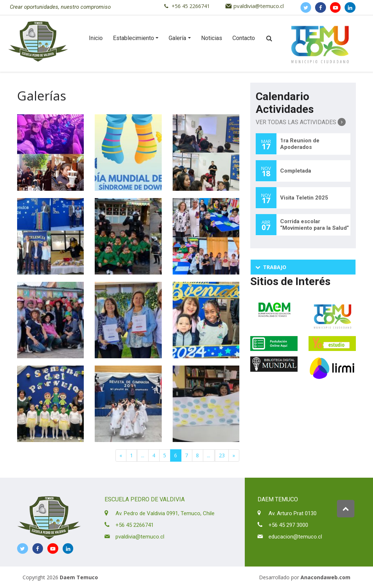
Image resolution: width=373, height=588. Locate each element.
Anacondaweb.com (325, 577)
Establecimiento (134, 38)
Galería (177, 38)
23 (222, 455)
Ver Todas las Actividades (301, 122)
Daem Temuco (79, 577)
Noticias (212, 38)
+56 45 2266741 (191, 6)
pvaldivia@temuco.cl (259, 6)
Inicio (96, 38)
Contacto (244, 38)
